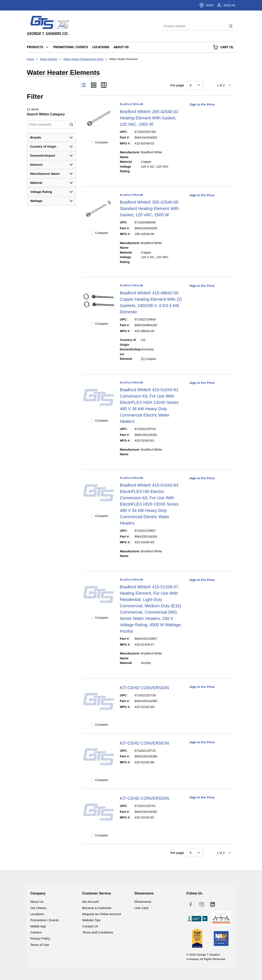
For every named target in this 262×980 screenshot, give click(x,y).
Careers (36, 932)
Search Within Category (46, 114)
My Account (91, 902)
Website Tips (91, 920)
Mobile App (38, 926)
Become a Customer (97, 908)
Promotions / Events (45, 920)
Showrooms (143, 902)
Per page (177, 85)
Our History (38, 908)
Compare (102, 142)
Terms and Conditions (98, 932)
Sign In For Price (202, 104)
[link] (211, 85)
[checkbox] (91, 142)
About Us (37, 902)
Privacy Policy (40, 938)
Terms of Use (40, 945)
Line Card (141, 908)
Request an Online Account (102, 914)
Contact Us (90, 926)
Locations (37, 914)
